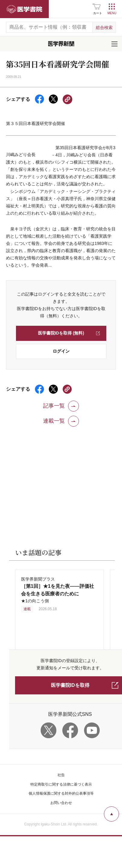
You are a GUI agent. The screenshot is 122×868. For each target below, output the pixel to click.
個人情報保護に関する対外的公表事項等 (61, 793)
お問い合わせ (61, 803)
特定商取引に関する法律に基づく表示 (61, 784)
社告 (61, 775)
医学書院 (24, 9)
